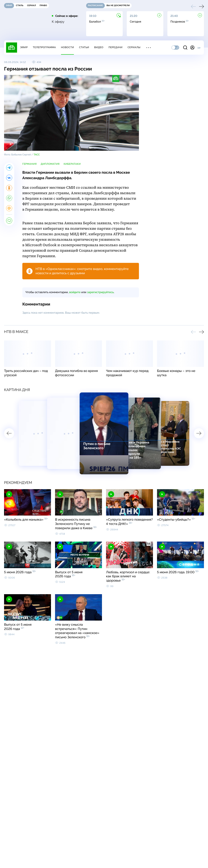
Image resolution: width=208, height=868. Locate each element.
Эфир (24, 47)
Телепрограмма (44, 47)
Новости (67, 47)
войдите (75, 292)
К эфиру (58, 22)
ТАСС (37, 155)
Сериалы (134, 47)
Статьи (84, 47)
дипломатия (50, 164)
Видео (99, 47)
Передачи (115, 47)
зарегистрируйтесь (100, 292)
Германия (29, 164)
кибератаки (72, 164)
